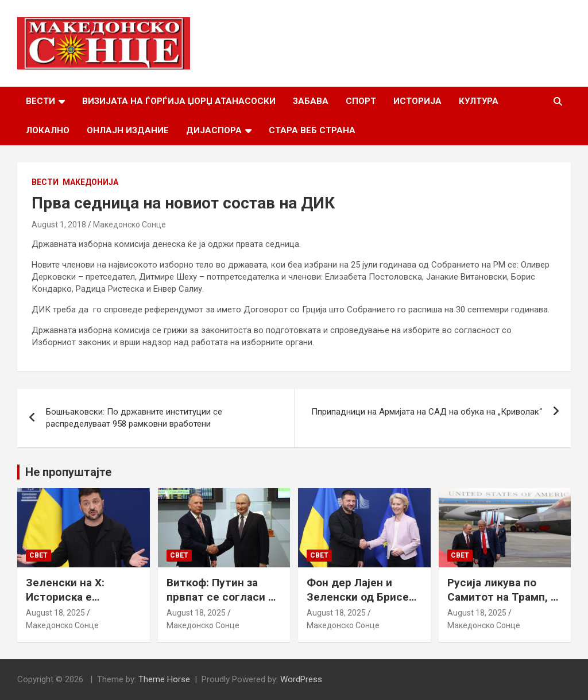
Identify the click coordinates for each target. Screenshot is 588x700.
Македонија (90, 182)
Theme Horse (164, 679)
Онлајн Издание (128, 130)
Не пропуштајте (68, 472)
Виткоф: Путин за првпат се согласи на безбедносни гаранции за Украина (223, 604)
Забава (311, 101)
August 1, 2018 (59, 225)
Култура (479, 101)
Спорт (361, 101)
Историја (417, 101)
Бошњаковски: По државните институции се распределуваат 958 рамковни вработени (134, 418)
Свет (38, 555)
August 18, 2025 (55, 613)
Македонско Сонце (129, 225)
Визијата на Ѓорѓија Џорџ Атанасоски (179, 101)
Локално (48, 130)
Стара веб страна (312, 130)
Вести (40, 101)
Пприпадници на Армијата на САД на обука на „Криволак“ (427, 412)
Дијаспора (214, 130)
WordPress (301, 679)
